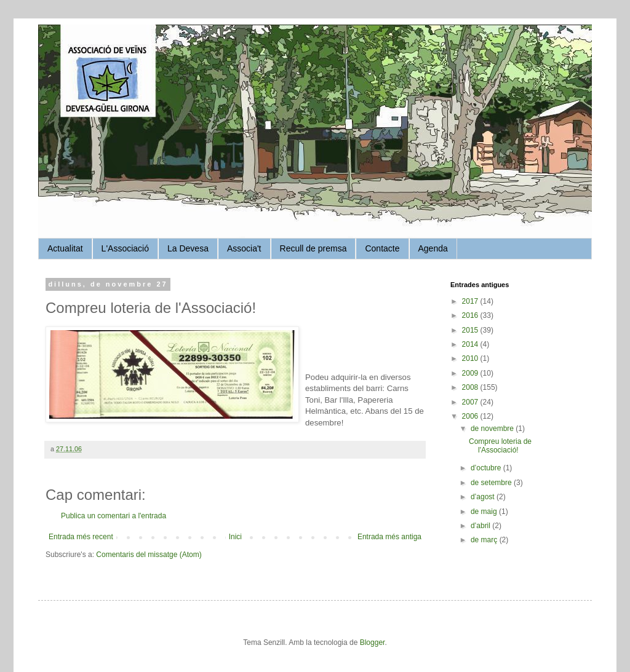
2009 (471, 373)
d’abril (481, 526)
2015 (471, 330)
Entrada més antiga (389, 537)
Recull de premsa (313, 248)
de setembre (492, 483)
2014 (471, 344)
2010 (471, 358)
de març (485, 540)
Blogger (373, 642)
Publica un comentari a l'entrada (114, 516)
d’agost (484, 497)
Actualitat (65, 248)
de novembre (493, 429)
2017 (471, 301)
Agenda (433, 248)
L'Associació (125, 248)
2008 (471, 387)
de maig (485, 512)
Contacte (382, 248)
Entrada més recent (81, 537)
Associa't (244, 248)
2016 (471, 315)
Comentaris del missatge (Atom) (149, 555)
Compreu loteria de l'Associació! (500, 446)
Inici (235, 537)
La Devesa (188, 248)
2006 (471, 416)
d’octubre (487, 468)
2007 (471, 402)
